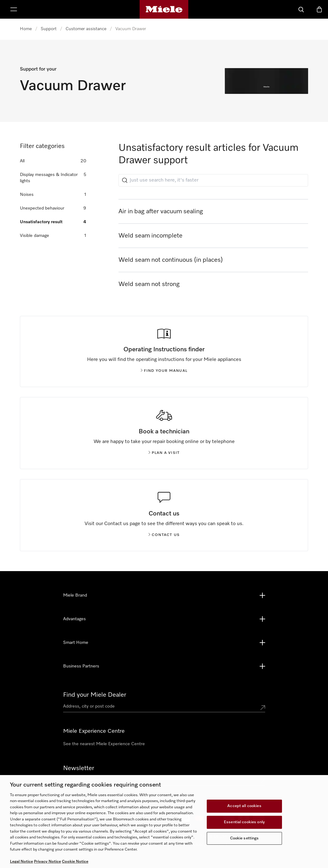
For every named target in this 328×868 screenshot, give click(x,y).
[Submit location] (263, 708)
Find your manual (164, 371)
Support (49, 29)
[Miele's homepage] (164, 9)
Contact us (164, 535)
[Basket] (319, 9)
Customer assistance (86, 29)
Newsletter (79, 768)
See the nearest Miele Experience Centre (104, 744)
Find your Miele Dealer (95, 695)
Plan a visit (164, 453)
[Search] (301, 9)
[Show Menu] (14, 9)
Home (26, 29)
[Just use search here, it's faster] (213, 180)
